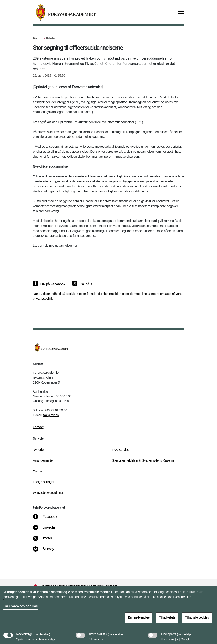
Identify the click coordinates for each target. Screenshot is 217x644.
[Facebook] (48, 519)
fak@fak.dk (51, 415)
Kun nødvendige (139, 617)
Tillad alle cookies (197, 617)
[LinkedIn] (47, 530)
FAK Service (120, 450)
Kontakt (38, 427)
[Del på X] (82, 284)
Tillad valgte (167, 617)
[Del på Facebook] (49, 284)
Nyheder (50, 38)
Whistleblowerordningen (50, 493)
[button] (42, 632)
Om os (38, 471)
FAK (35, 38)
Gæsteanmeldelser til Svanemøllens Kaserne (143, 460)
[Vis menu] (181, 12)
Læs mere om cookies (21, 606)
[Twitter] (45, 540)
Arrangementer (43, 460)
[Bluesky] (46, 551)
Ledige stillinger (44, 482)
